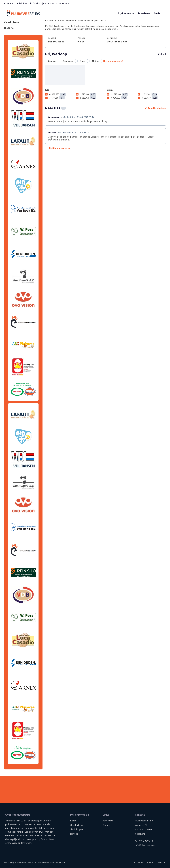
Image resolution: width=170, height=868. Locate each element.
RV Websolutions (58, 862)
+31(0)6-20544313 (144, 841)
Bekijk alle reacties (58, 148)
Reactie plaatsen (155, 108)
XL (57, 94)
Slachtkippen (76, 829)
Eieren (73, 821)
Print (162, 54)
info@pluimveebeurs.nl (146, 845)
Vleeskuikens (76, 825)
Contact (107, 825)
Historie (74, 834)
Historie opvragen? (113, 61)
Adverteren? (109, 821)
